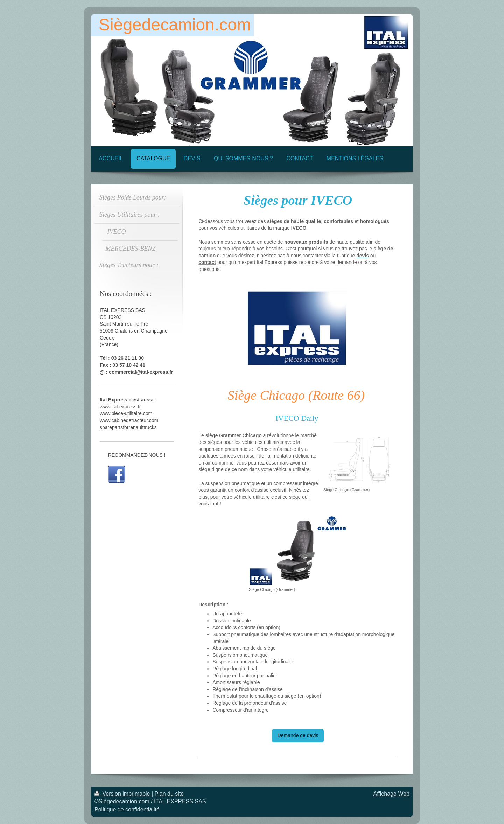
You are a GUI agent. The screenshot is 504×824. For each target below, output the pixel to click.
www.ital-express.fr (120, 407)
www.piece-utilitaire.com (126, 413)
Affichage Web (391, 794)
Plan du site (169, 794)
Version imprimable (123, 794)
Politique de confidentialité (127, 809)
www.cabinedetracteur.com (129, 420)
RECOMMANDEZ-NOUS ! (137, 455)
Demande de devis (298, 735)
